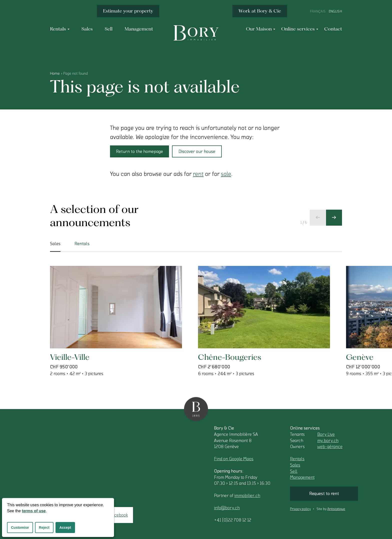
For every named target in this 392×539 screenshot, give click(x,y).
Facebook (119, 515)
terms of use (34, 511)
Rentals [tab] (82, 244)
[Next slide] (334, 218)
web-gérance (330, 447)
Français (318, 11)
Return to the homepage (139, 151)
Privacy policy (300, 509)
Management (302, 477)
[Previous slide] (318, 218)
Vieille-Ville (70, 357)
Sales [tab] (55, 247)
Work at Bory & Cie (260, 11)
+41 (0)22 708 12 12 (233, 520)
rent (198, 174)
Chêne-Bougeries (229, 357)
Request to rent (324, 494)
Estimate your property (128, 11)
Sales (295, 465)
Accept (65, 528)
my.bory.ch (328, 441)
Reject (44, 528)
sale (226, 174)
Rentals (297, 459)
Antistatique (336, 509)
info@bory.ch (227, 508)
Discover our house (197, 151)
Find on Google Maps (234, 459)
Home (55, 73)
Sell (294, 471)
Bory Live (326, 434)
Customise (20, 528)
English (335, 11)
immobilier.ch (247, 496)
